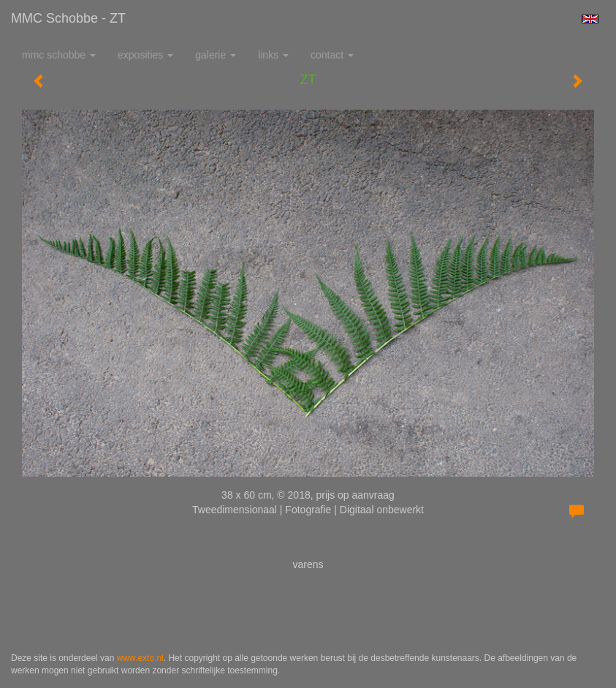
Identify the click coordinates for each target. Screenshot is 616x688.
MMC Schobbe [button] (59, 55)
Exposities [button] (145, 55)
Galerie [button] (216, 55)
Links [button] (273, 55)
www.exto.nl (140, 658)
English (590, 19)
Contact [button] (332, 55)
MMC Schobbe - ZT (68, 18)
